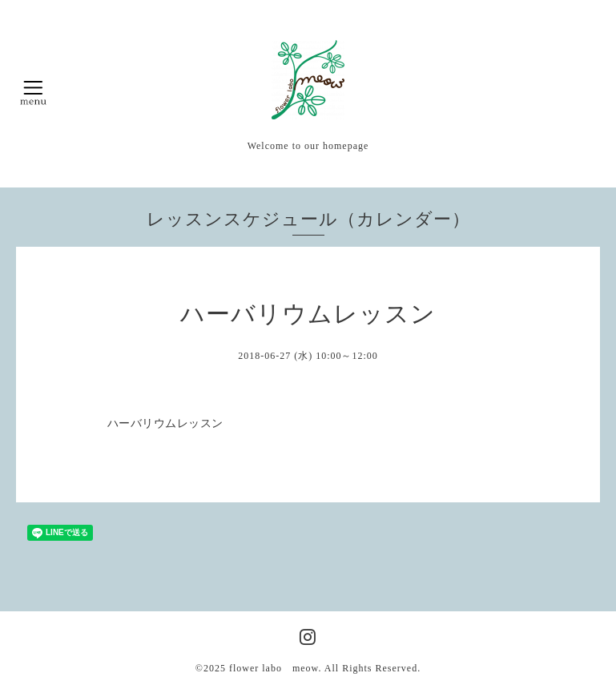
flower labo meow (274, 668)
